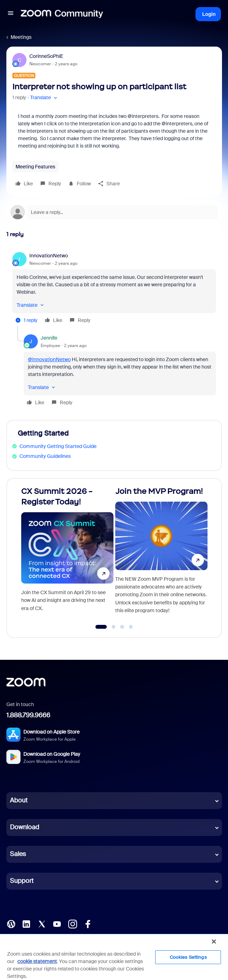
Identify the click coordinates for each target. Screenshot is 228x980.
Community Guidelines (45, 456)
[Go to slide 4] (131, 627)
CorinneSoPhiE (46, 56)
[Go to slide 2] (113, 627)
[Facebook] (88, 924)
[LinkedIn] (26, 924)
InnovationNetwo (49, 256)
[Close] (214, 942)
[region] (114, 957)
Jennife (49, 338)
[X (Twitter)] (42, 924)
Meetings (21, 37)
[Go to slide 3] (122, 627)
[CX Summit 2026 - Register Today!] (67, 555)
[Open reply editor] (114, 212)
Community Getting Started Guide (58, 446)
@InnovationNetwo (49, 359)
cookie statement (37, 961)
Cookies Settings (188, 957)
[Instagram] (72, 924)
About (19, 800)
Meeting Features (35, 167)
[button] (11, 14)
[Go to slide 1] (101, 627)
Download (25, 827)
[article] (114, 289)
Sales (18, 854)
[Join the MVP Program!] (161, 555)
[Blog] (11, 924)
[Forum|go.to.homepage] (62, 14)
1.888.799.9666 (28, 715)
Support (22, 881)
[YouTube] (57, 924)
